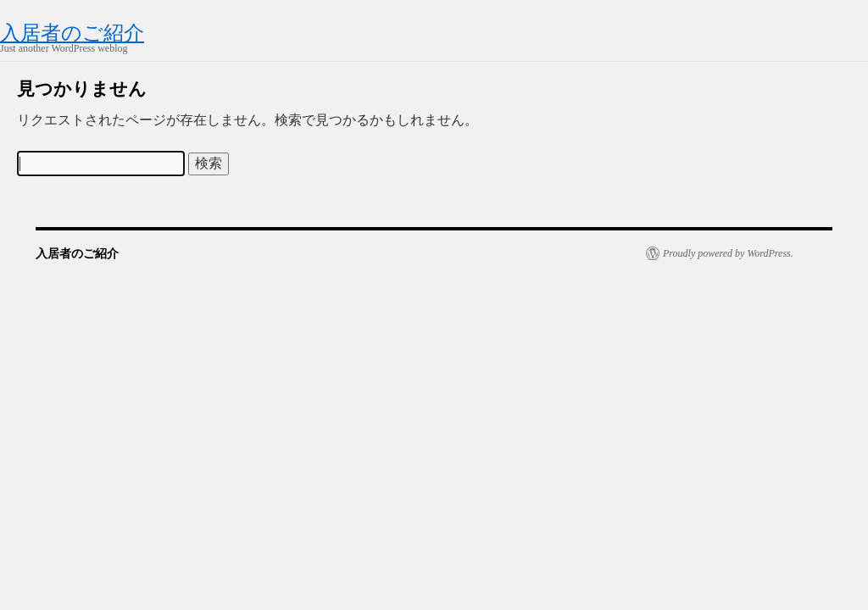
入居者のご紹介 (72, 33)
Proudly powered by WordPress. (728, 253)
